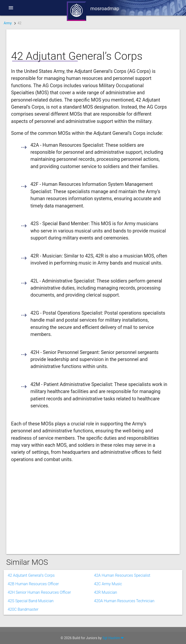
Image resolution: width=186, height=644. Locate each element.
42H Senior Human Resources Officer (39, 592)
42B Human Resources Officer (33, 584)
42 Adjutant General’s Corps (31, 575)
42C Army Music (108, 584)
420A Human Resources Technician (124, 601)
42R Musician (105, 592)
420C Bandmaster (23, 609)
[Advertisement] (89, 507)
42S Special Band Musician (31, 601)
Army (8, 23)
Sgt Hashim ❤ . (114, 638)
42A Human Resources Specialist (122, 575)
